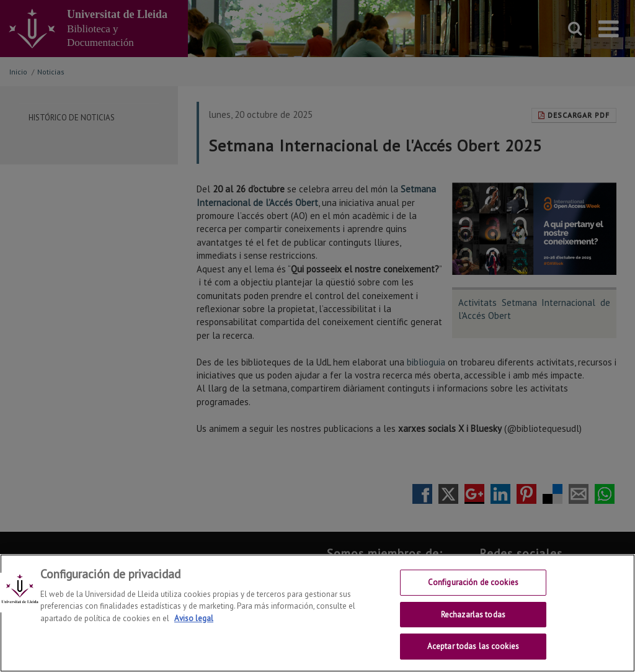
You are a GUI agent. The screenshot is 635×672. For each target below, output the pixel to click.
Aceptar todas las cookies (473, 651)
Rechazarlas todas (473, 618)
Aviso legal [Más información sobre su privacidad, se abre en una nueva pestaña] (194, 622)
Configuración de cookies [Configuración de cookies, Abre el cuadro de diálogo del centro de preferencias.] (473, 586)
